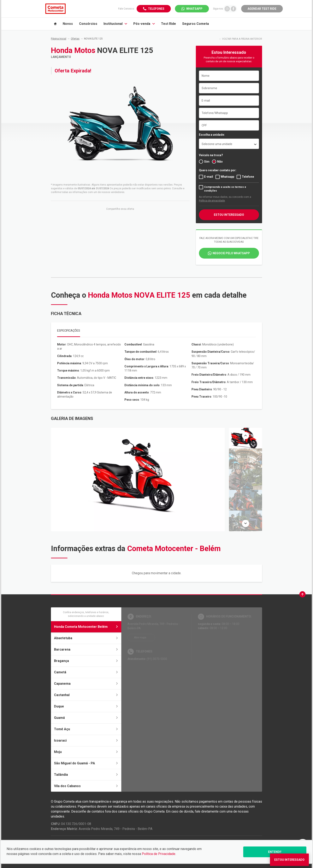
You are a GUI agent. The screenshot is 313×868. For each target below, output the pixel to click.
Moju (86, 752)
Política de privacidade (212, 201)
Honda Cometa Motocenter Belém (86, 627)
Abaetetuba (86, 638)
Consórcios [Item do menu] (88, 24)
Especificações (69, 331)
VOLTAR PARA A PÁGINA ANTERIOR (242, 39)
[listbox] (229, 144)
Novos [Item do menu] (68, 24)
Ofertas (75, 39)
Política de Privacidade (159, 854)
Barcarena (86, 649)
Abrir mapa (140, 638)
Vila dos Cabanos (86, 786)
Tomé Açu (86, 729)
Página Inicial (59, 39)
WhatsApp (194, 9)
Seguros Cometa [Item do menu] (196, 24)
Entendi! (275, 852)
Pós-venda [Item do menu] (144, 24)
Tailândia (86, 775)
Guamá (86, 718)
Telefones (156, 9)
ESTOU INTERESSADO (229, 215)
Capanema (86, 684)
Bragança (86, 661)
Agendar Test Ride (262, 9)
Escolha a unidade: (212, 135)
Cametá (86, 672)
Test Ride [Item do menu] (169, 24)
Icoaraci (86, 740)
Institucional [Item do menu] (115, 24)
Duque (86, 706)
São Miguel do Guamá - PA (86, 763)
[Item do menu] (55, 24)
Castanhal (86, 695)
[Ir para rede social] (227, 9)
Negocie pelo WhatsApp (231, 253)
